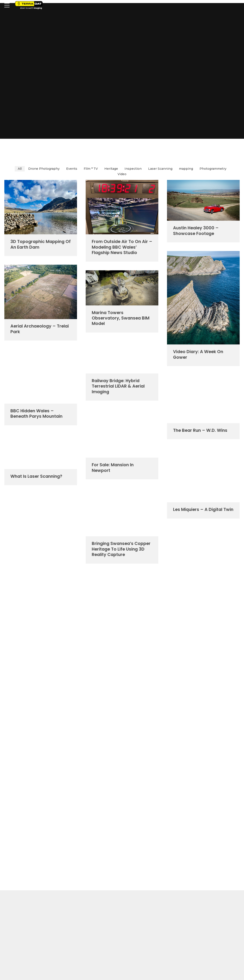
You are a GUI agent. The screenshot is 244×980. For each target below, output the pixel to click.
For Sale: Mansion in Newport (113, 467)
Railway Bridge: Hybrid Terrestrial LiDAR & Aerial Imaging (118, 386)
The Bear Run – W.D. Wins (200, 430)
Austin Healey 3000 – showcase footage (196, 231)
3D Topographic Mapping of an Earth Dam (41, 244)
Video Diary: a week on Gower (198, 354)
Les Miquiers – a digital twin (203, 509)
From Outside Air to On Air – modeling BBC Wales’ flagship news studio (122, 247)
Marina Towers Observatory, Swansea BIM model (121, 318)
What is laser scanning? (36, 476)
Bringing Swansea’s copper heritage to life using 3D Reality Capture (121, 549)
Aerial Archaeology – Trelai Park (40, 329)
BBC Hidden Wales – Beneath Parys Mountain (36, 413)
